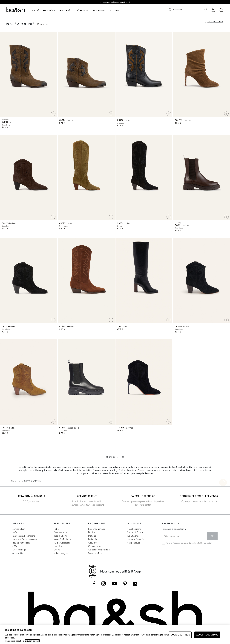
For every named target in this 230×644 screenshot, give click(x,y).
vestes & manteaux (62, 539)
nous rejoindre (134, 529)
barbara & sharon (135, 532)
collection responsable (99, 550)
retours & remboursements (25, 539)
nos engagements (97, 529)
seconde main (95, 553)
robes (57, 529)
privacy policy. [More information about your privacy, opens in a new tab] (32, 641)
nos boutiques (133, 543)
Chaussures (16, 481)
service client (19, 529)
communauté (94, 546)
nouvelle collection (136, 539)
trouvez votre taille (21, 543)
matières (92, 536)
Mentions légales (20, 550)
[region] (115, 635)
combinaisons (60, 532)
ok (212, 536)
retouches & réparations (24, 536)
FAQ (15, 532)
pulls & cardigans (62, 543)
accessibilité (18, 553)
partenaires (93, 539)
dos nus (58, 546)
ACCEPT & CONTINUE (207, 635)
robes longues (61, 553)
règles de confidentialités (193, 543)
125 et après (133, 536)
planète (91, 532)
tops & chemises (62, 536)
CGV (15, 546)
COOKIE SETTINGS (180, 635)
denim (57, 550)
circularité (93, 543)
